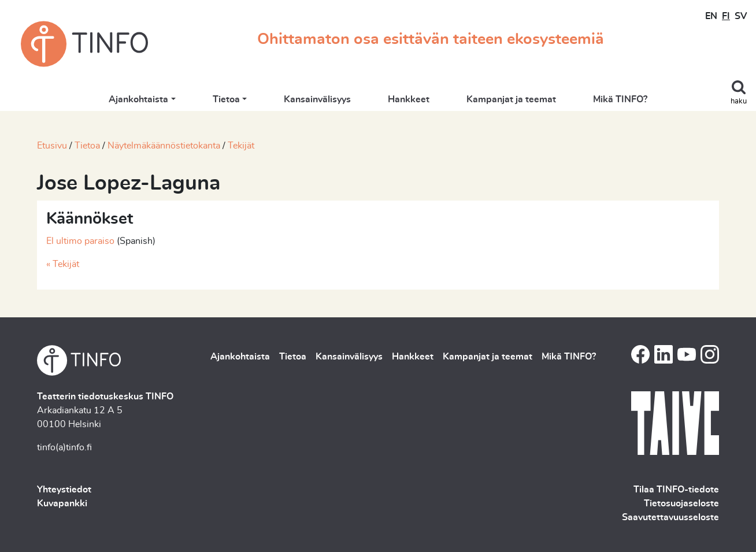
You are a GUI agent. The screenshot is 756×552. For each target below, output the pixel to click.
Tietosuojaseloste (681, 503)
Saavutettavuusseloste (670, 517)
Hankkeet (409, 99)
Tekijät (241, 146)
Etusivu (52, 146)
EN (711, 16)
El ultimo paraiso (80, 241)
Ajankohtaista (138, 99)
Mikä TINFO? (620, 99)
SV (741, 16)
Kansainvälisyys (317, 99)
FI (726, 16)
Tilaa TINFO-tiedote (676, 490)
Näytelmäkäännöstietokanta (164, 146)
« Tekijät (63, 264)
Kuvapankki (62, 503)
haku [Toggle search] (739, 101)
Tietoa (226, 99)
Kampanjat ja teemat (511, 99)
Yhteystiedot (64, 490)
